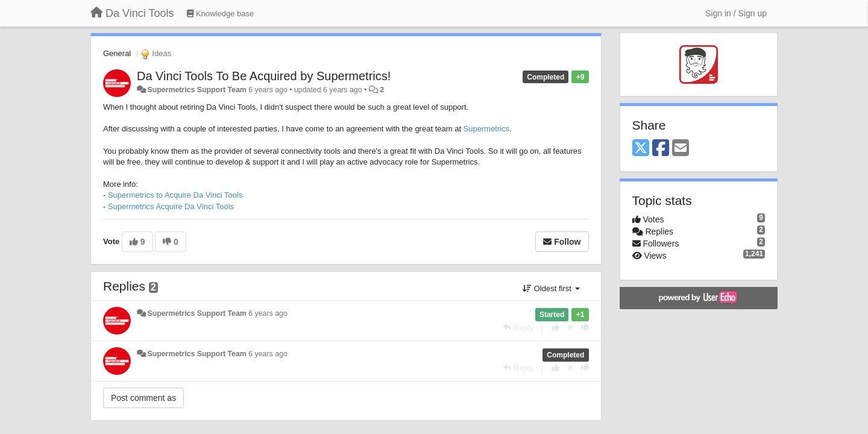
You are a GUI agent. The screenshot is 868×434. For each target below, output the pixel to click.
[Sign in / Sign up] (736, 13)
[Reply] (518, 328)
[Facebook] (661, 149)
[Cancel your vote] (570, 328)
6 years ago (268, 313)
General (117, 53)
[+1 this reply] (555, 328)
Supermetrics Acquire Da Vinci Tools (171, 206)
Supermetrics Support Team (197, 90)
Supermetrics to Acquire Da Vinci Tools (175, 195)
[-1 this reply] (585, 328)
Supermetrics (487, 129)
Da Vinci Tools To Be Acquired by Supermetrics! (264, 76)
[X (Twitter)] (641, 149)
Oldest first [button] (551, 288)
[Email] (681, 149)
